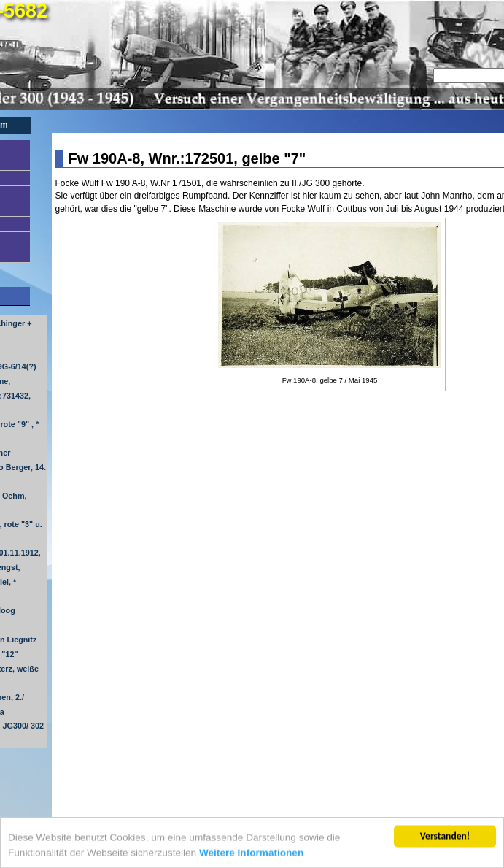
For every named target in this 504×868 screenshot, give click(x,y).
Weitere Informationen (251, 854)
